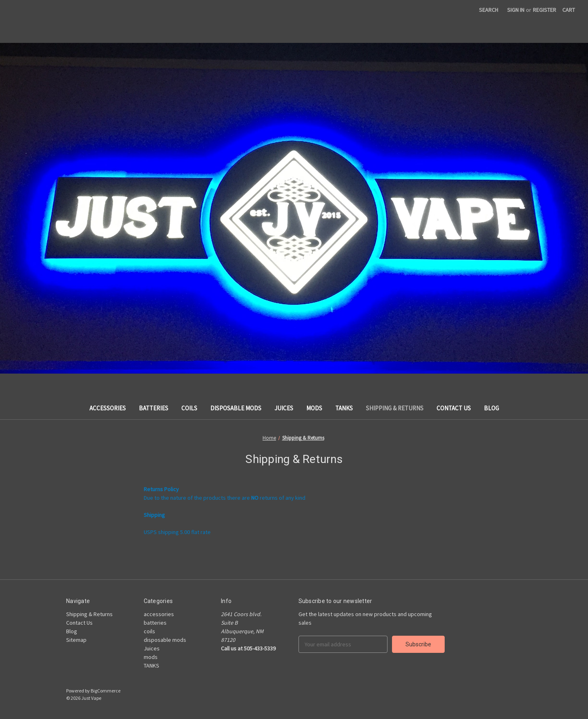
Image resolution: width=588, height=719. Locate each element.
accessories (108, 408)
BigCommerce (106, 691)
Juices (284, 408)
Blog (491, 408)
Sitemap (76, 640)
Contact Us (454, 408)
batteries (154, 408)
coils (189, 408)
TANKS (344, 408)
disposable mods (236, 408)
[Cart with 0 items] (569, 10)
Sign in (516, 10)
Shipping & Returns (395, 408)
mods (314, 408)
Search (489, 10)
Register (545, 10)
